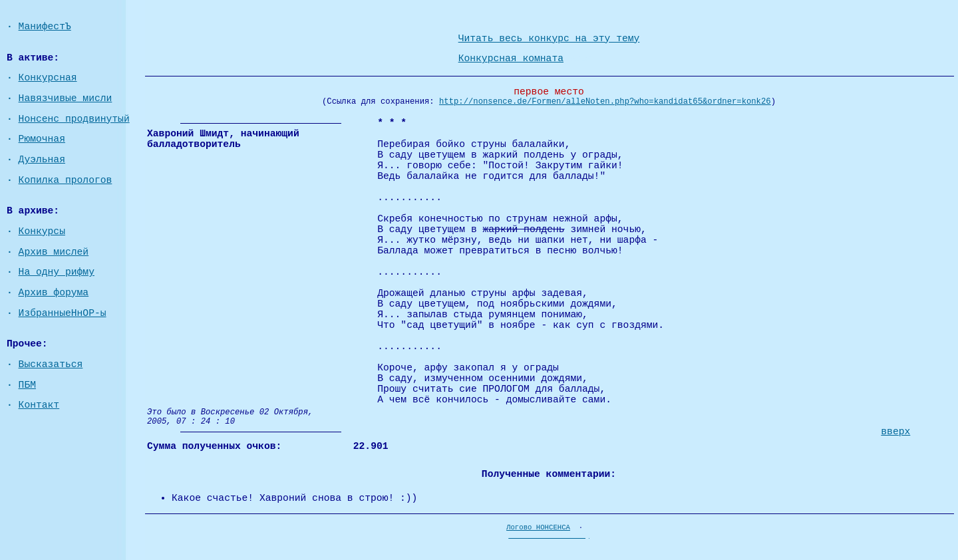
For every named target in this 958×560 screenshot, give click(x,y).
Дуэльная (42, 160)
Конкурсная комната (511, 59)
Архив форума (54, 293)
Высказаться (51, 364)
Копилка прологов (66, 180)
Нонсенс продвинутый (74, 119)
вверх (895, 432)
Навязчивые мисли (66, 98)
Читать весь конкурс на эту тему (549, 39)
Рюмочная (42, 139)
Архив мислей (54, 252)
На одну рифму (57, 272)
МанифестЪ (45, 27)
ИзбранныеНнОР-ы (63, 313)
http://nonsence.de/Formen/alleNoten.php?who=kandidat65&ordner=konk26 (605, 102)
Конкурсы (42, 231)
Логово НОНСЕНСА (538, 527)
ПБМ (27, 385)
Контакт (39, 405)
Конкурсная (48, 78)
